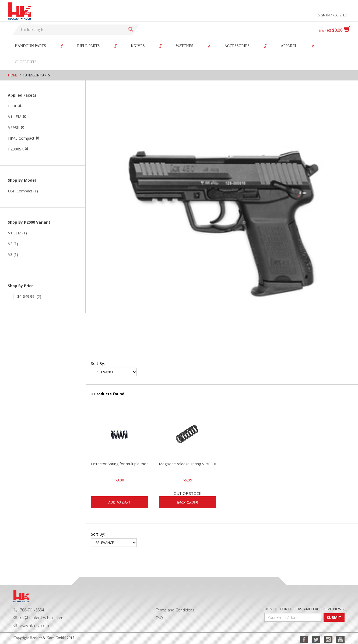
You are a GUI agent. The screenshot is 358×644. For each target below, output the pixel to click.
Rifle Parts (89, 46)
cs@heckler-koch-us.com (38, 618)
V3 (10, 254)
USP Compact (20, 191)
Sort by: (98, 363)
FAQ (159, 618)
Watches (185, 46)
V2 (10, 244)
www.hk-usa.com (31, 626)
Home (13, 75)
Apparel (289, 46)
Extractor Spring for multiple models (119, 464)
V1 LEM (15, 233)
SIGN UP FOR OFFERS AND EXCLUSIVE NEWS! (304, 609)
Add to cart (119, 502)
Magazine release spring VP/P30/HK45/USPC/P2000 (187, 464)
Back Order (187, 502)
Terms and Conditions (175, 610)
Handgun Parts (30, 46)
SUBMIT (334, 617)
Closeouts (26, 62)
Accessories (237, 46)
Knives (138, 46)
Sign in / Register (332, 15)
